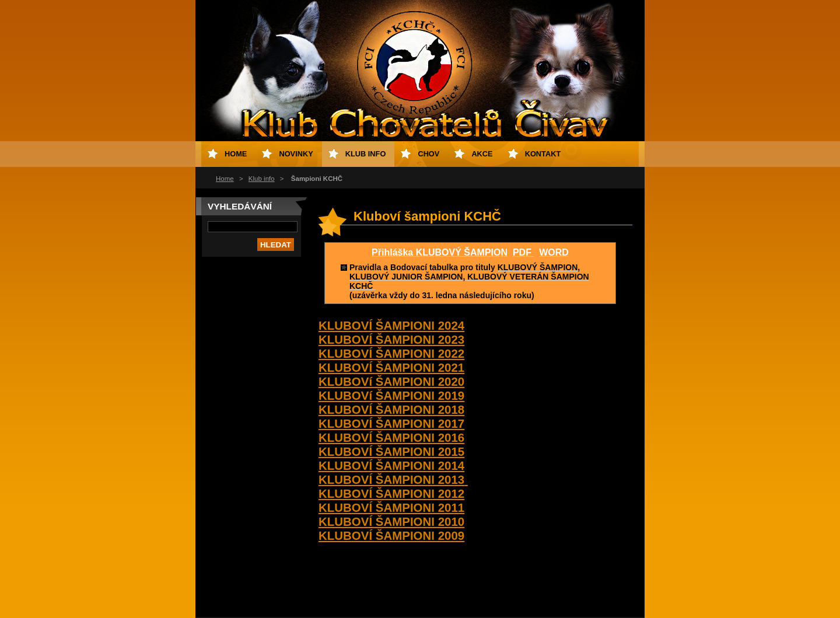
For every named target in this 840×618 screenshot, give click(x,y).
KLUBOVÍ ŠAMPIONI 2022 (391, 353)
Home (225, 179)
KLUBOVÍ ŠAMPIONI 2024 (391, 325)
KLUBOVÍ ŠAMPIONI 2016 (391, 437)
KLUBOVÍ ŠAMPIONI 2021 (391, 367)
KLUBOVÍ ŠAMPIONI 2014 (391, 465)
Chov (428, 154)
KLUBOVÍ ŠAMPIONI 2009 (391, 535)
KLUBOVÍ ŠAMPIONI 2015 (391, 451)
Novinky (296, 154)
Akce (482, 154)
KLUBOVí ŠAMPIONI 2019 (391, 395)
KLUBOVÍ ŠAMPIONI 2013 (393, 479)
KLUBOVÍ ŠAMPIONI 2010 (391, 521)
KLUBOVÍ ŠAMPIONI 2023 (391, 339)
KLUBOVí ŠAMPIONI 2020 (391, 381)
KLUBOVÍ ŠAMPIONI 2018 (391, 409)
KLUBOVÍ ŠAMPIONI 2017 (391, 423)
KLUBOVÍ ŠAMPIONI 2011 (391, 507)
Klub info (262, 179)
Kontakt (543, 154)
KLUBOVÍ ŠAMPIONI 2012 (391, 493)
